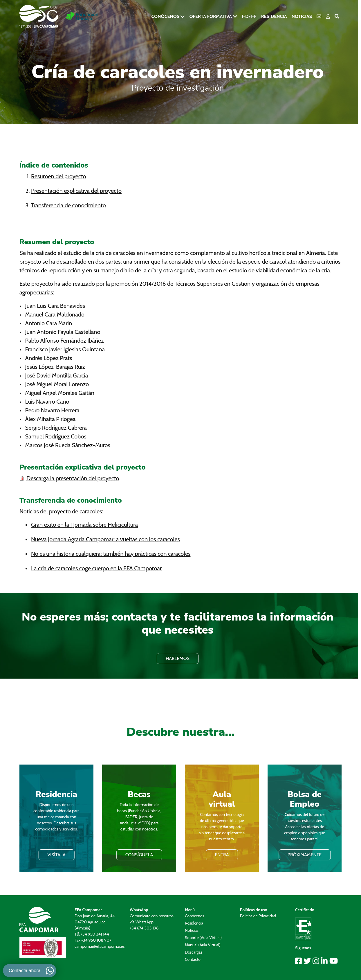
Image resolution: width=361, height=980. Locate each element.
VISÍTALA (56, 855)
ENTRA (222, 855)
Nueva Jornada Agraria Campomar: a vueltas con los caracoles (105, 539)
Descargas (194, 952)
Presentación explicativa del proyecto (76, 191)
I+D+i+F (249, 16)
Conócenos (165, 16)
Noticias (302, 16)
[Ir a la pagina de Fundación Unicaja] (82, 17)
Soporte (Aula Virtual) (203, 938)
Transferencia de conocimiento (68, 205)
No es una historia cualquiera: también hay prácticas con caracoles (111, 554)
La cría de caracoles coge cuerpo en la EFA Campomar (96, 568)
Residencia (274, 16)
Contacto (193, 959)
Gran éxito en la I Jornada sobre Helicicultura (84, 525)
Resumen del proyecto (59, 176)
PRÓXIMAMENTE (305, 855)
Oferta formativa (211, 16)
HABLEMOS (178, 658)
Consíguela (139, 855)
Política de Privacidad (258, 916)
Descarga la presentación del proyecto (73, 478)
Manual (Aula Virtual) (203, 945)
